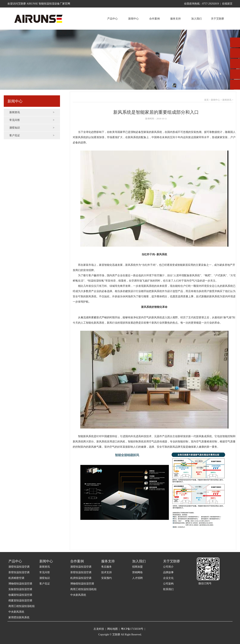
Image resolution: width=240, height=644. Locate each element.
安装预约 (106, 578)
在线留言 (227, 4)
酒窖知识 (32, 128)
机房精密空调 (16, 578)
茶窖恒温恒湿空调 (19, 572)
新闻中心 (133, 19)
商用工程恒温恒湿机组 (22, 606)
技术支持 (106, 572)
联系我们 (168, 589)
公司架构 (168, 584)
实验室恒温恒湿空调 (20, 589)
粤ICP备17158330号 (132, 629)
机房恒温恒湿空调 (81, 578)
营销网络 (137, 572)
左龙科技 (99, 629)
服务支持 (175, 19)
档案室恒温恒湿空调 (20, 601)
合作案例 (154, 19)
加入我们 (196, 19)
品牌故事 (168, 572)
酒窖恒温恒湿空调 (19, 567)
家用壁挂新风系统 (19, 617)
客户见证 (32, 136)
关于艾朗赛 (217, 19)
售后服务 (106, 567)
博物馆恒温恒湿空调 (20, 584)
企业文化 (168, 578)
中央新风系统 (16, 612)
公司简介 (168, 567)
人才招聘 (137, 578)
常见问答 (32, 120)
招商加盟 (137, 567)
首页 (206, 100)
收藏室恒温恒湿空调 (20, 595)
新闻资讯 (32, 112)
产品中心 (112, 19)
